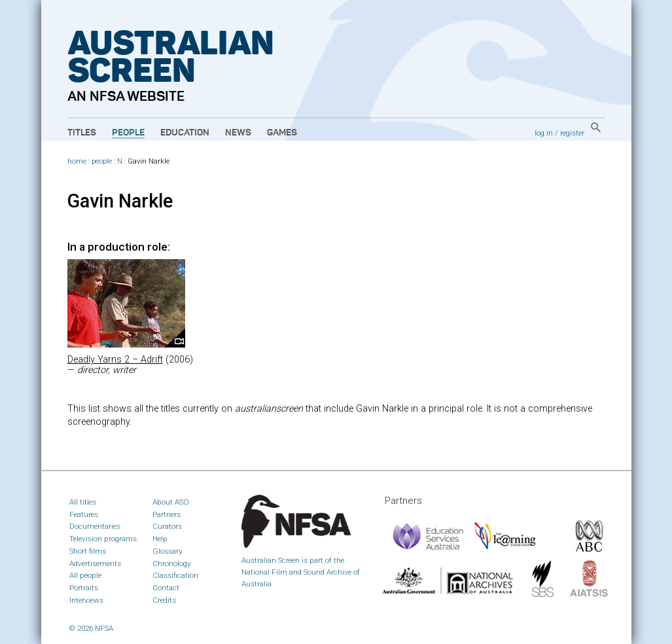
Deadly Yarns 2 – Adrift (115, 360)
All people (85, 575)
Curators (167, 526)
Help (160, 539)
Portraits (84, 588)
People (128, 133)
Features (84, 514)
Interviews (86, 600)
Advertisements (95, 563)
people (102, 161)
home (77, 161)
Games (282, 133)
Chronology (172, 563)
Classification (175, 575)
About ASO (171, 502)
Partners (167, 514)
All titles (83, 502)
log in (544, 133)
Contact (166, 588)
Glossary (168, 551)
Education (185, 133)
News (238, 133)
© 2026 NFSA (91, 628)
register (572, 133)
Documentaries (95, 526)
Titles (82, 133)
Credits (164, 600)
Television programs (103, 539)
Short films (88, 551)
